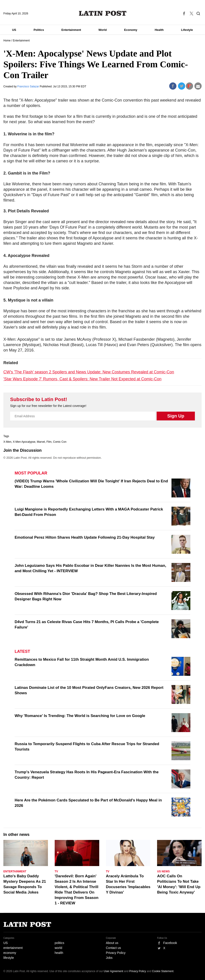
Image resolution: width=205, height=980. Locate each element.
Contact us (114, 948)
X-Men (7, 442)
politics (60, 943)
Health (159, 30)
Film (49, 442)
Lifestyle (187, 30)
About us (112, 943)
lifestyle (9, 958)
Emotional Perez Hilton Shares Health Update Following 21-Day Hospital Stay (85, 537)
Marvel (41, 442)
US (14, 30)
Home (7, 41)
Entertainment (71, 30)
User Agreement (114, 971)
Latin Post (102, 13)
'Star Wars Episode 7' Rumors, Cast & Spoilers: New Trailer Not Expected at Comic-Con (82, 379)
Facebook (170, 943)
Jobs (109, 958)
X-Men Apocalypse (24, 442)
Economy (131, 30)
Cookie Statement (163, 971)
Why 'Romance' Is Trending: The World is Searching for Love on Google (80, 716)
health (59, 953)
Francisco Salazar (28, 86)
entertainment (13, 948)
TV (56, 871)
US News (163, 871)
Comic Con (60, 442)
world (58, 948)
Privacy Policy (116, 953)
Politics (39, 30)
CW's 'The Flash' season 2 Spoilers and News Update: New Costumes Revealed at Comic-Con (89, 372)
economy (10, 953)
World (103, 30)
